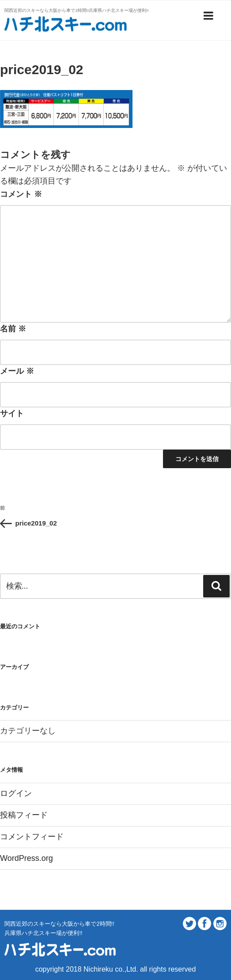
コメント (21, 194)
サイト (12, 413)
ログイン (16, 793)
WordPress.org (27, 858)
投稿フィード (24, 815)
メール (17, 371)
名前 (13, 329)
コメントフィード (32, 837)
